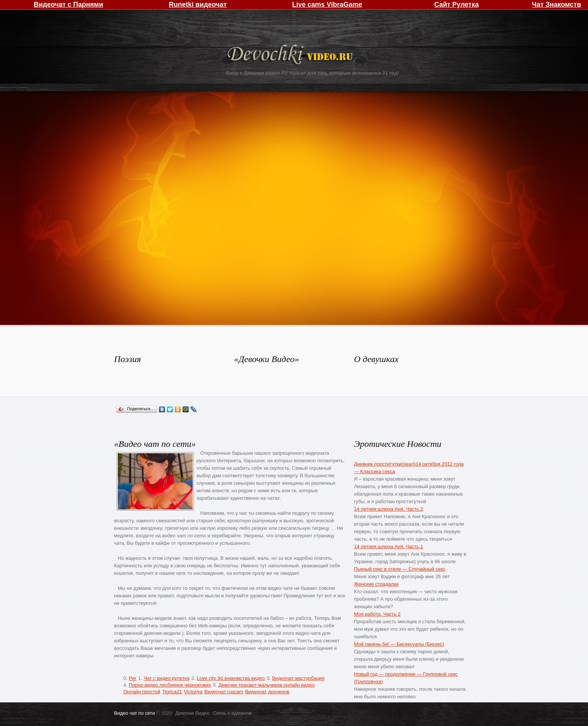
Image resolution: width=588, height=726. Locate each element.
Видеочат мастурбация (298, 678)
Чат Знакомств (556, 5)
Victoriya (193, 692)
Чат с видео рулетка (166, 678)
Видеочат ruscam (224, 692)
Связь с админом (232, 713)
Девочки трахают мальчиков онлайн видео (266, 685)
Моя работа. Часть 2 (377, 614)
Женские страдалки (376, 584)
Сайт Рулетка (457, 5)
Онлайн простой (142, 692)
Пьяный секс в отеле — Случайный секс (400, 569)
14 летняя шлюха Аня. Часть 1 (388, 546)
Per (132, 678)
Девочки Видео (291, 55)
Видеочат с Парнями (68, 5)
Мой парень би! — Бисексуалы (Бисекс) (399, 644)
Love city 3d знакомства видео (231, 678)
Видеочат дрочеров (267, 692)
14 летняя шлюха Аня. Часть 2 (388, 509)
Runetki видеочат (198, 5)
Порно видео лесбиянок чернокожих (170, 685)
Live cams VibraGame (327, 5)
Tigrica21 (172, 692)
